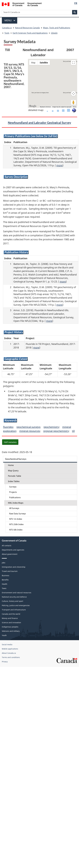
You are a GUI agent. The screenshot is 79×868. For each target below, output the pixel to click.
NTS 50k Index (16, 530)
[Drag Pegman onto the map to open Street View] (73, 102)
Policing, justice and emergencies (16, 605)
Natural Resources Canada (27, 28)
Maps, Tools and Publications (57, 28)
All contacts (7, 546)
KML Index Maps (16, 503)
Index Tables (14, 481)
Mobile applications (10, 649)
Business (6, 575)
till (73, 431)
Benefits (5, 580)
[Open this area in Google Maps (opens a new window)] (33, 106)
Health (5, 584)
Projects (13, 492)
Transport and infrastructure (14, 610)
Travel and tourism (10, 571)
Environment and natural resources (17, 593)
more (59, 165)
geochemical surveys (28, 427)
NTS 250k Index (16, 524)
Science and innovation (11, 623)
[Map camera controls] (73, 94)
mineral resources (30, 431)
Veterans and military (11, 631)
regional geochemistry (56, 431)
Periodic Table (15, 476)
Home (11, 465)
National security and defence (14, 597)
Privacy (5, 662)
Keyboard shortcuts (45, 107)
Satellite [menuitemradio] (44, 63)
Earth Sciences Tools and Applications (30, 33)
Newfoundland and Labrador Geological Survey (39, 123)
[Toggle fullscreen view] (73, 63)
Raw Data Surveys (18, 514)
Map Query (13, 471)
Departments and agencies (13, 550)
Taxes (4, 588)
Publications (15, 497)
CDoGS (54, 33)
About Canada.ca (9, 653)
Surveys (13, 487)
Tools (7, 33)
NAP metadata (10, 442)
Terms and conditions (11, 657)
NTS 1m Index (16, 519)
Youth (4, 635)
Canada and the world (11, 614)
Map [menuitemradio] (33, 63)
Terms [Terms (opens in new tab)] (75, 107)
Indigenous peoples (10, 627)
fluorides (8, 427)
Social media (7, 644)
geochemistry (51, 427)
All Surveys (14, 508)
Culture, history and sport (12, 601)
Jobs (4, 563)
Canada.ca (7, 28)
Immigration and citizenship (14, 567)
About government (10, 554)
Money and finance (10, 618)
